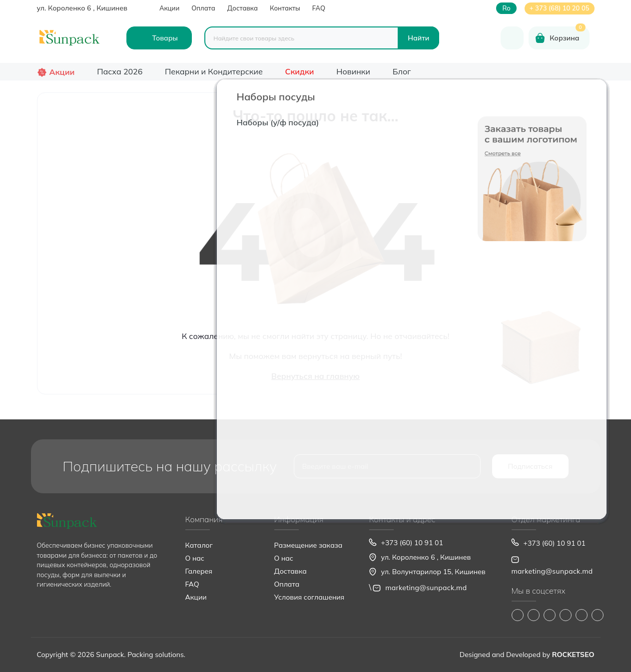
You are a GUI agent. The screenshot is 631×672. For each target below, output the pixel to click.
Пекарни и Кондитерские (214, 71)
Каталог (199, 545)
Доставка (243, 8)
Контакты (285, 8)
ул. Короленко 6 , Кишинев (82, 8)
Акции (169, 8)
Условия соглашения (310, 597)
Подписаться (530, 466)
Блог (402, 71)
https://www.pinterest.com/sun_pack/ (598, 615)
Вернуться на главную (315, 376)
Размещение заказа (309, 545)
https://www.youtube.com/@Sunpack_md (566, 615)
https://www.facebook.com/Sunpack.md (518, 615)
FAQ (319, 8)
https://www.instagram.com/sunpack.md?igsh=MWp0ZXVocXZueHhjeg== (534, 615)
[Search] (418, 38)
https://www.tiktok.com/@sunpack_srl (550, 615)
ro (506, 8)
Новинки (353, 71)
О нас (195, 558)
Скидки (300, 71)
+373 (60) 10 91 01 (412, 543)
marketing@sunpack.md (426, 588)
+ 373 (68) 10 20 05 (560, 8)
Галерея (199, 571)
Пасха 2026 (120, 71)
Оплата (203, 8)
